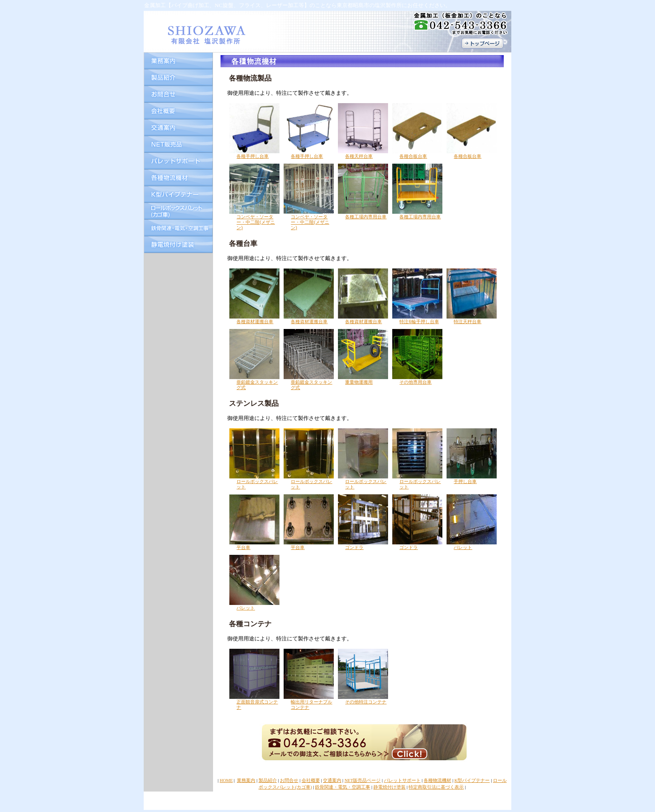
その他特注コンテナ (366, 702)
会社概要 (311, 780)
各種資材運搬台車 (255, 321)
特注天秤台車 (467, 321)
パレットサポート (402, 780)
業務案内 (246, 780)
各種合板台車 (413, 156)
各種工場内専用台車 (366, 217)
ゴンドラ (354, 547)
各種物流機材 (437, 780)
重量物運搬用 (359, 382)
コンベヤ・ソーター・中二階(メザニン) (256, 222)
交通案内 (332, 780)
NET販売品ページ (363, 780)
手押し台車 (465, 481)
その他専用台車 (415, 382)
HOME (226, 780)
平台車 (243, 547)
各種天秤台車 (359, 156)
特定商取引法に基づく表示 (436, 787)
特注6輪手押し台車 (419, 321)
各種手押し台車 (253, 156)
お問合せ (289, 780)
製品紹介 (268, 780)
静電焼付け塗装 (390, 787)
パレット (463, 547)
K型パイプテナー (472, 780)
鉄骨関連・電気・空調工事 (343, 787)
